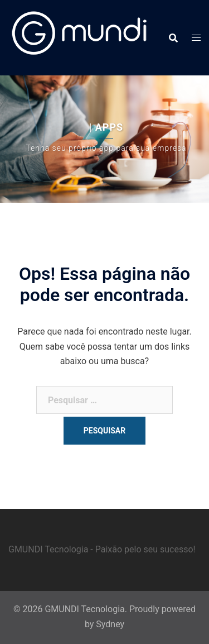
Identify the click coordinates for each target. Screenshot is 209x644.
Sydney (110, 624)
